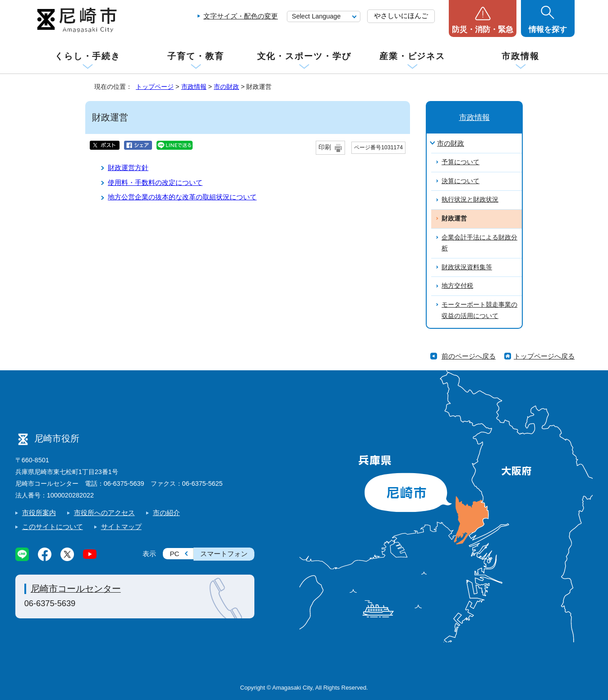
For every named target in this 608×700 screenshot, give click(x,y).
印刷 (325, 147)
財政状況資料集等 (467, 267)
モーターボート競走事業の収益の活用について (479, 310)
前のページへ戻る (469, 356)
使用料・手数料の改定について (155, 182)
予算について (461, 162)
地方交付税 (457, 286)
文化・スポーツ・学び (304, 56)
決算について (461, 181)
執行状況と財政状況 (470, 200)
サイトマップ (121, 527)
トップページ (155, 87)
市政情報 (520, 56)
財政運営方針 (128, 168)
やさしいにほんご (401, 16)
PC (174, 554)
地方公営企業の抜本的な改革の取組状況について (182, 197)
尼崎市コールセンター (76, 589)
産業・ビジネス (412, 56)
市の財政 (226, 87)
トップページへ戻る (544, 356)
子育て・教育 (196, 56)
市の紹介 (166, 513)
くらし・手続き (88, 56)
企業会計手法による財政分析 (479, 243)
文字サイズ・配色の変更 (241, 16)
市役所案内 (39, 513)
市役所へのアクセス (104, 513)
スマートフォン (224, 554)
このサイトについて (53, 527)
